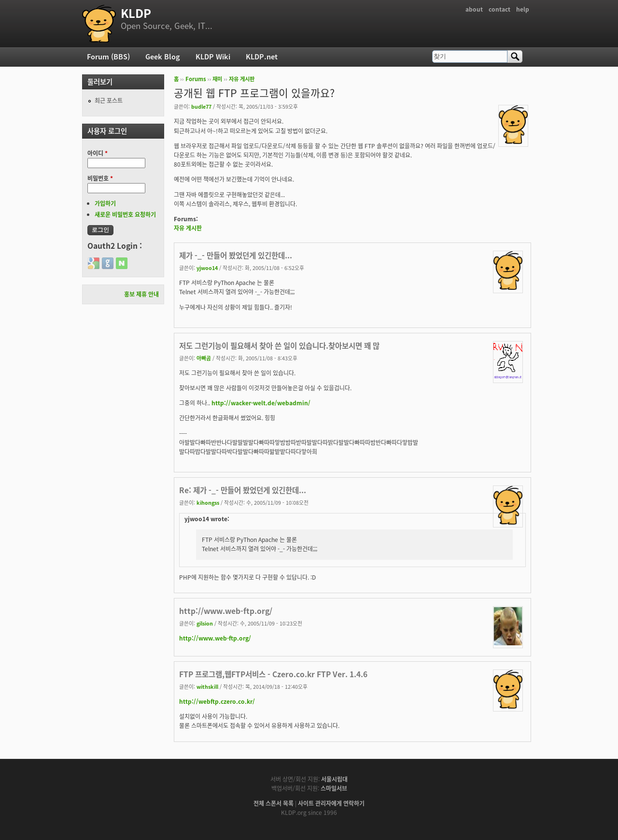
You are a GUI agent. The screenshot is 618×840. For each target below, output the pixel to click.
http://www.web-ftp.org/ (226, 611)
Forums (196, 79)
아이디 (98, 153)
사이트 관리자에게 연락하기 (331, 803)
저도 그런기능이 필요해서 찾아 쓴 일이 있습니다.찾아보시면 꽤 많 (279, 346)
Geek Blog (163, 57)
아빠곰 (204, 358)
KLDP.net (262, 57)
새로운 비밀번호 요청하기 (125, 214)
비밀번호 (100, 178)
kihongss (208, 502)
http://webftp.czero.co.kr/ (217, 701)
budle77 (201, 106)
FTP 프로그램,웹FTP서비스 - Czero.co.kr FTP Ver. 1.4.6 (273, 674)
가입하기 (105, 203)
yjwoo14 (207, 268)
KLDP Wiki (213, 57)
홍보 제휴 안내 (141, 294)
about (474, 9)
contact (499, 9)
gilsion (205, 623)
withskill (207, 686)
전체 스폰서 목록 (274, 803)
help (523, 9)
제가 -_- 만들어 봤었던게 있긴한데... (236, 255)
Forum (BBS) (108, 57)
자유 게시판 (242, 79)
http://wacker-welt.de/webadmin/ (261, 403)
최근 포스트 (109, 100)
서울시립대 (334, 779)
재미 (217, 79)
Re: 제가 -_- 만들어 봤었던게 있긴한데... (243, 490)
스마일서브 (334, 788)
